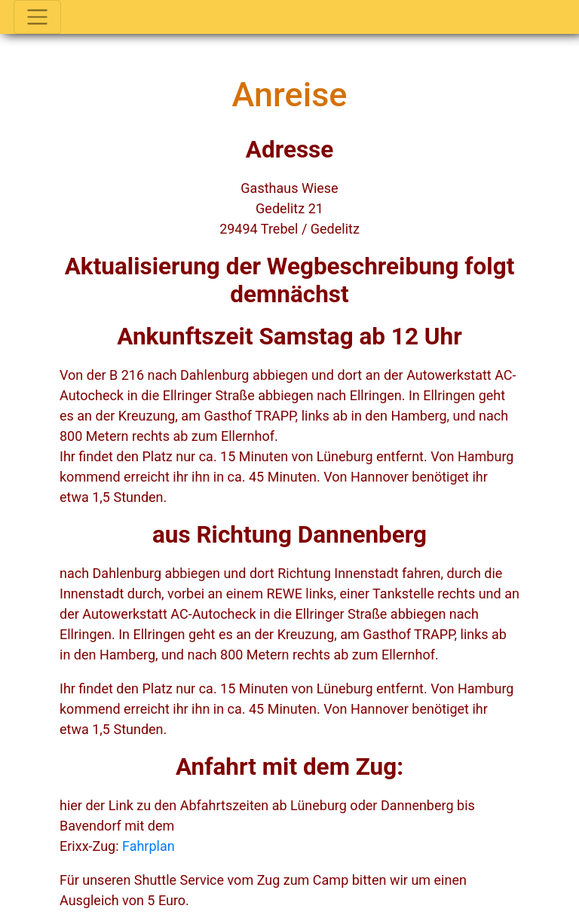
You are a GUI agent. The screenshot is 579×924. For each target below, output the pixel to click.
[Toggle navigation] (37, 17)
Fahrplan (149, 846)
